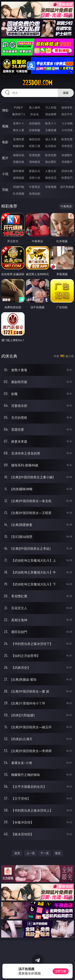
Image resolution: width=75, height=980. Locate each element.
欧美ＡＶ (51, 123)
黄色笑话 (51, 178)
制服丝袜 (19, 146)
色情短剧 (35, 194)
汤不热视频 (67, 187)
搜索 (66, 93)
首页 (17, 853)
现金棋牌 (51, 114)
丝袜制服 (35, 130)
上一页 (31, 853)
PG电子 (18, 107)
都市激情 (19, 171)
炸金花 (35, 114)
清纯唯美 (35, 162)
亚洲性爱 (19, 139)
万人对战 (51, 107)
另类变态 (67, 146)
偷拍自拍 (35, 139)
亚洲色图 (35, 155)
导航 (5, 190)
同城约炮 (19, 187)
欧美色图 (51, 155)
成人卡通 (51, 139)
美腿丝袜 (19, 162)
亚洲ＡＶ (19, 123)
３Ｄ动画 (67, 123)
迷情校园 (19, 178)
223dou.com (37, 83)
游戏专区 (67, 107)
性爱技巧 (67, 178)
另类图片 (67, 162)
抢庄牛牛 (67, 114)
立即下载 (61, 971)
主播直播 (51, 130)
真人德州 (35, 107)
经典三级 (35, 146)
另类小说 (35, 178)
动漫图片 (67, 155)
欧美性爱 (67, 139)
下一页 (45, 853)
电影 (5, 142)
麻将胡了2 (19, 114)
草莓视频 (51, 187)
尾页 (58, 853)
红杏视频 (19, 194)
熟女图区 (51, 162)
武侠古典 (67, 171)
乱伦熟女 (51, 146)
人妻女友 (51, 171)
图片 (5, 158)
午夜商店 (35, 187)
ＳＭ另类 (67, 130)
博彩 (5, 110)
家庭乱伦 (35, 171)
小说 (5, 174)
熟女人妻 (19, 130)
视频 (5, 126)
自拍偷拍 (35, 123)
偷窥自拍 (19, 155)
